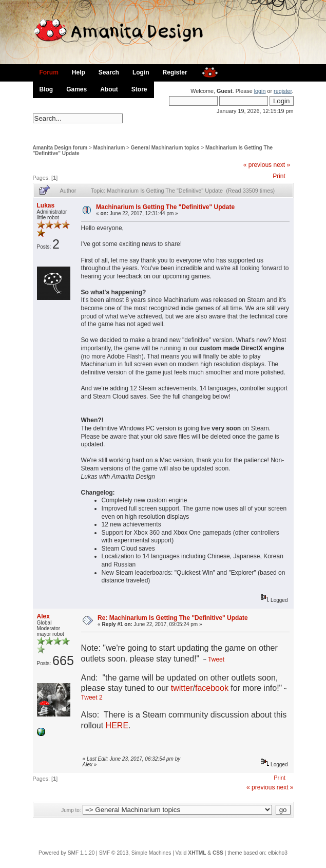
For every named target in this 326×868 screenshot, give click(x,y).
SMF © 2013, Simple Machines (135, 853)
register (283, 91)
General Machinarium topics (165, 148)
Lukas (46, 205)
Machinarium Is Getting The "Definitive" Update (165, 207)
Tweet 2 (92, 697)
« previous (257, 165)
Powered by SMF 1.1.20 (66, 853)
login (260, 91)
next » (282, 165)
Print (279, 176)
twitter (182, 688)
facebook (212, 688)
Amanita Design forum (60, 148)
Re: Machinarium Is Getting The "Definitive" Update (173, 618)
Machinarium (109, 148)
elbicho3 (278, 853)
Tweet (216, 659)
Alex (43, 616)
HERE (117, 725)
